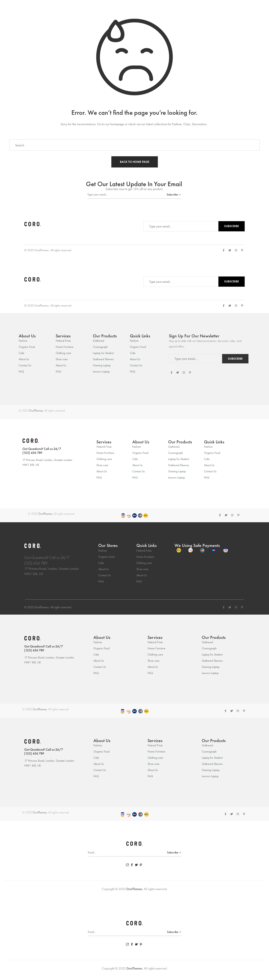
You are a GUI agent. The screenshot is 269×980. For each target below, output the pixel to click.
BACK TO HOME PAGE (135, 162)
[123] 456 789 (32, 453)
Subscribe (174, 194)
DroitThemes (42, 250)
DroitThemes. (36, 410)
